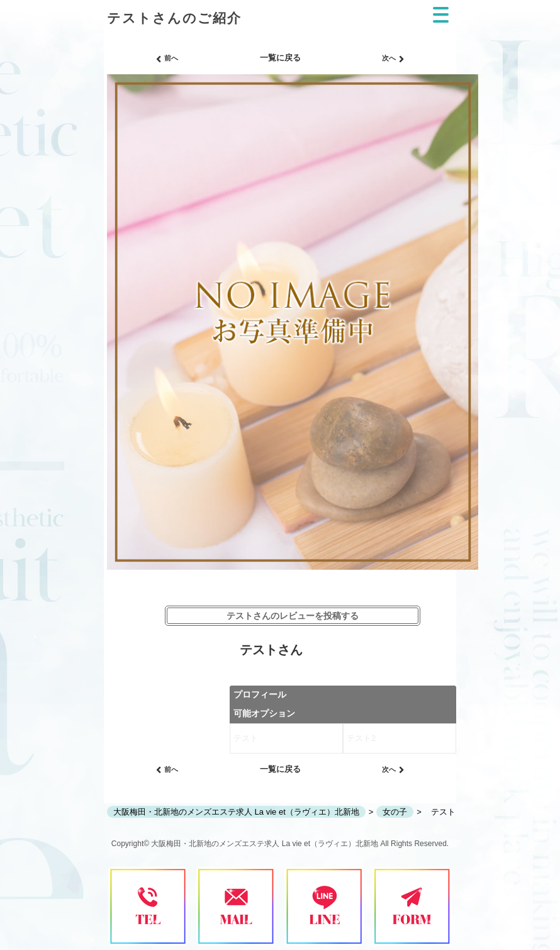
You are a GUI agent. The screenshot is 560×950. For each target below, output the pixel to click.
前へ (167, 59)
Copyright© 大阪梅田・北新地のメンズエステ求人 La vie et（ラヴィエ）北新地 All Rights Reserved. (280, 844)
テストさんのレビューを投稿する (293, 616)
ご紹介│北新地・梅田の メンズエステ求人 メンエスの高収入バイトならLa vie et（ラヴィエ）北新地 (174, 5)
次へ (393, 59)
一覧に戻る (280, 58)
